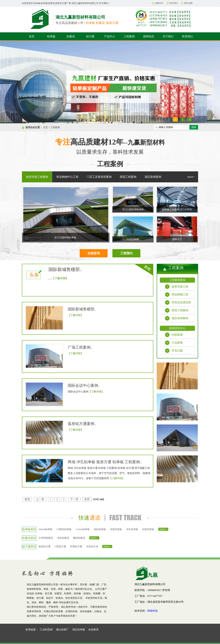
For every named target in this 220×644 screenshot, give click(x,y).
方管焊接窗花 (46, 538)
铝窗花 (71, 36)
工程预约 (126, 253)
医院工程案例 (177, 310)
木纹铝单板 (116, 529)
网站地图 (187, 3)
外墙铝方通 (76, 547)
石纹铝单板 (148, 529)
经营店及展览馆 (178, 302)
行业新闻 (174, 343)
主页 (45, 127)
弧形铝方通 (44, 547)
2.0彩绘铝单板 (64, 529)
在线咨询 (94, 253)
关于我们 (168, 36)
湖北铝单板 (79, 630)
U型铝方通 (60, 547)
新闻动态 (149, 36)
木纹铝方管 (92, 547)
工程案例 (129, 36)
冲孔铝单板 (132, 529)
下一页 (74, 499)
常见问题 (174, 351)
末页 (87, 499)
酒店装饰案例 (177, 318)
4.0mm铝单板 (45, 529)
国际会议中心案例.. (84, 385)
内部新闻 (174, 335)
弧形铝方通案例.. (82, 424)
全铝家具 (93, 630)
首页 (32, 36)
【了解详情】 (60, 278)
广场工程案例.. (80, 347)
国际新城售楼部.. (65, 270)
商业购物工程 (177, 295)
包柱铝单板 (100, 529)
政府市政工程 (177, 287)
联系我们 (172, 3)
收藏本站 (157, 3)
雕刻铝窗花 (79, 538)
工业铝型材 (46, 630)
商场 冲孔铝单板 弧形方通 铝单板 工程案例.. (105, 462)
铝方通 (90, 36)
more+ (191, 177)
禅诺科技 (153, 611)
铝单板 (51, 36)
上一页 (40, 499)
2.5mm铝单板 (83, 529)
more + (163, 529)
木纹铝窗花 (63, 538)
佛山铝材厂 (63, 630)
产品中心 (110, 36)
